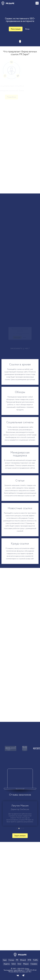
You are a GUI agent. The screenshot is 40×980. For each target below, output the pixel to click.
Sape (5, 960)
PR (17, 960)
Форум (26, 964)
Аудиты (7, 964)
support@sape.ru (19, 970)
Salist (14, 964)
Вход (27, 29)
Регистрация (16, 29)
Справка (34, 964)
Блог (19, 964)
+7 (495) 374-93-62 (31, 970)
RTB (29, 960)
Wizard (23, 960)
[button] (17, 828)
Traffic (35, 960)
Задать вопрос (20, 836)
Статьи (11, 960)
